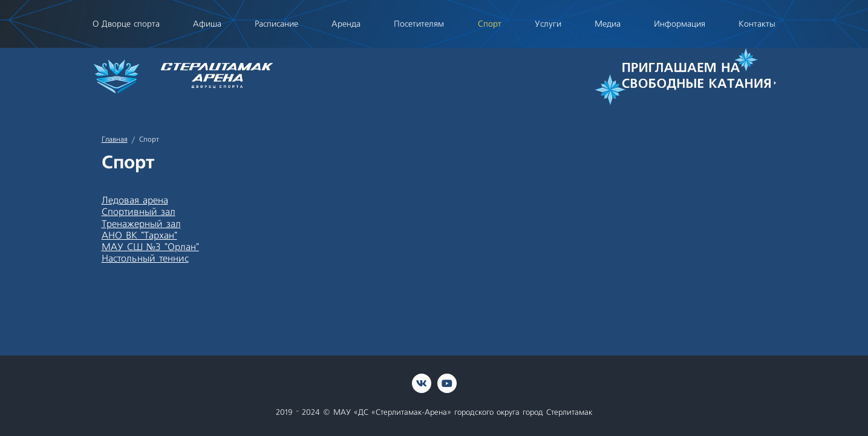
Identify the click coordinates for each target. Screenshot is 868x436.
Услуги (548, 24)
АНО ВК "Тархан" (139, 236)
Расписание (276, 24)
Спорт (490, 24)
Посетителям (419, 24)
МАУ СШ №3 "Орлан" (150, 247)
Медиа (608, 24)
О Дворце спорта (126, 24)
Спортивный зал (139, 212)
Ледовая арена (135, 200)
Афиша (207, 24)
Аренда (346, 24)
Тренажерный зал (141, 224)
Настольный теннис (145, 259)
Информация (680, 24)
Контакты (757, 24)
